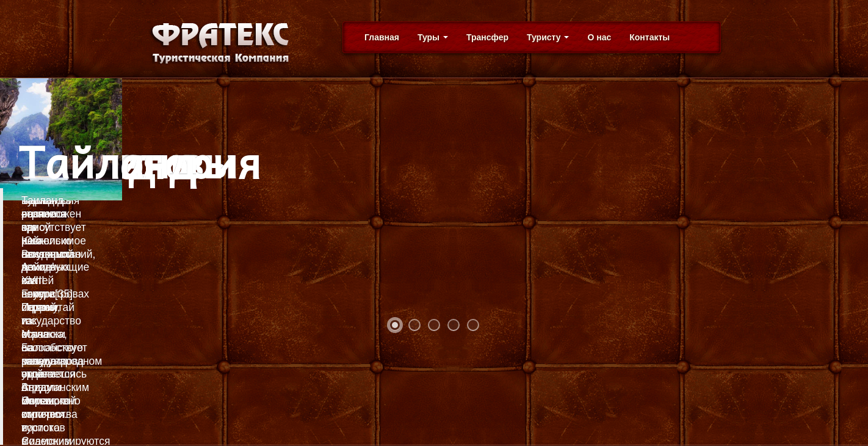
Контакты (649, 37)
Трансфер (487, 37)
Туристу (548, 37)
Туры (433, 37)
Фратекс (218, 43)
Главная (382, 37)
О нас (599, 37)
